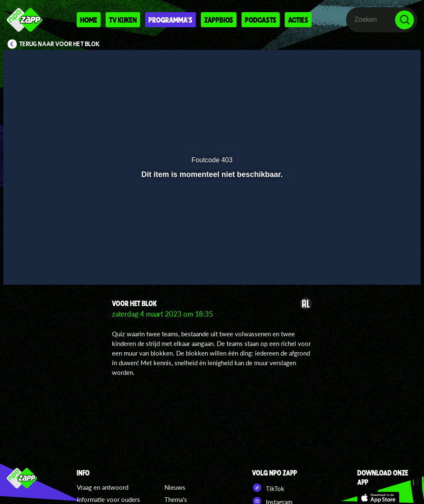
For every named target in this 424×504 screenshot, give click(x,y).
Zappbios (219, 20)
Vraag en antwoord (103, 487)
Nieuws (175, 487)
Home (89, 20)
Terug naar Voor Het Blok (60, 44)
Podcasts (261, 20)
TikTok (268, 488)
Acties (298, 20)
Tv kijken (123, 20)
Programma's (170, 20)
